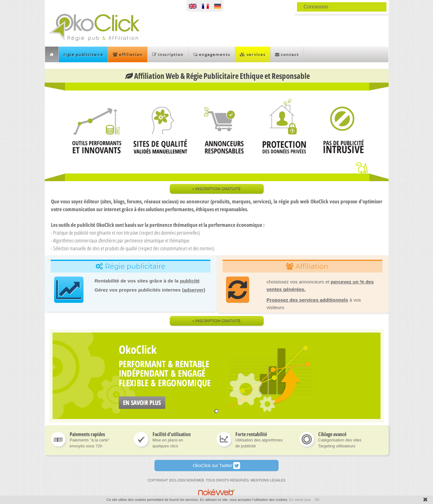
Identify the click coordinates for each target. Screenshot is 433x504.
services (253, 54)
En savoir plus (300, 500)
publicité (190, 281)
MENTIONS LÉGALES (268, 480)
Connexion (316, 7)
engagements (212, 54)
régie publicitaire (83, 54)
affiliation (128, 54)
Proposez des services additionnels (307, 300)
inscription (168, 54)
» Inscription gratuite (216, 321)
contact (287, 54)
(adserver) (194, 290)
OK (317, 500)
